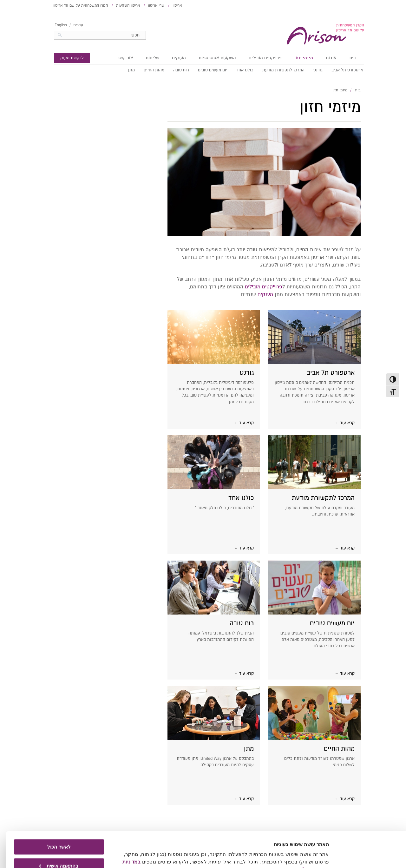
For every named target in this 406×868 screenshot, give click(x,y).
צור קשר (119, 58)
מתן (125, 70)
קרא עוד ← (339, 423)
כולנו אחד (239, 70)
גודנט (312, 70)
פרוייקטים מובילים (258, 287)
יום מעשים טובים (207, 70)
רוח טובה (175, 70)
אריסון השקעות (122, 5)
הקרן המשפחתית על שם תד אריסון (75, 5)
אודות (325, 58)
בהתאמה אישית (53, 835)
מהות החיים (148, 70)
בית (347, 58)
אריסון (171, 5)
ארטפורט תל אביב (341, 70)
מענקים (173, 58)
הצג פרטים (312, 855)
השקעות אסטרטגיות (211, 58)
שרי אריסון (150, 5)
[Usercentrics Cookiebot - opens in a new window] (365, 856)
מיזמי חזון (298, 58)
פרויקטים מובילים (259, 58)
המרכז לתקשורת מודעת (277, 70)
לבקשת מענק (66, 58)
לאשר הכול (53, 816)
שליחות (146, 58)
